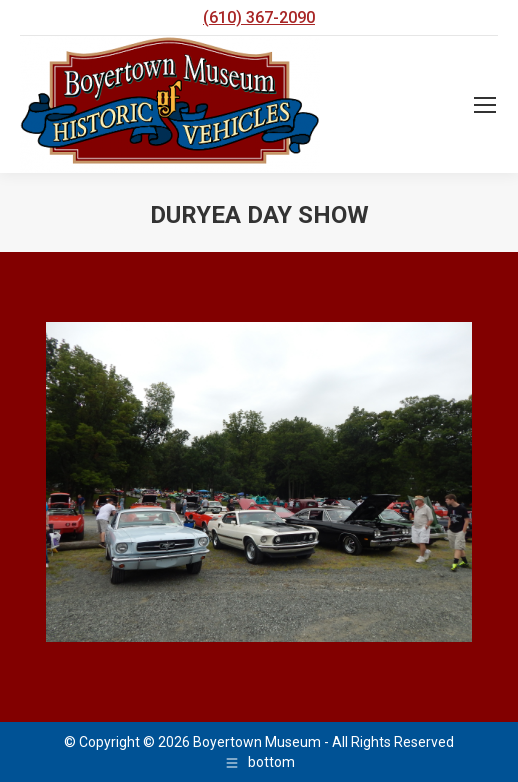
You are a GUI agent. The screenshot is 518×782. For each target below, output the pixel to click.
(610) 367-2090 (259, 17)
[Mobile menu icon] (485, 105)
